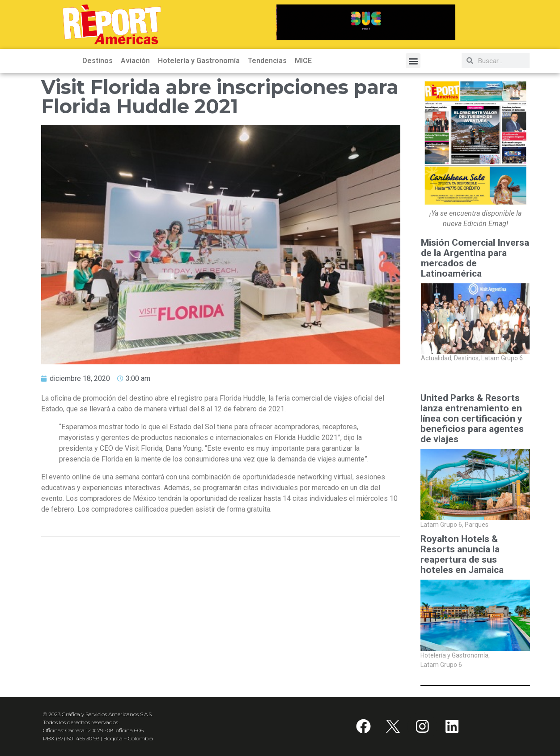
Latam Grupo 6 (502, 359)
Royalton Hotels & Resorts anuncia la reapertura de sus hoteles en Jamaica (462, 555)
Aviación (135, 61)
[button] (413, 61)
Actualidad (437, 359)
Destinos (98, 61)
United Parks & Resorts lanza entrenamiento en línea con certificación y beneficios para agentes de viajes (472, 419)
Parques (477, 525)
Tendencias (267, 61)
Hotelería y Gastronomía (199, 61)
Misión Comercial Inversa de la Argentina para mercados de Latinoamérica (475, 258)
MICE (303, 61)
